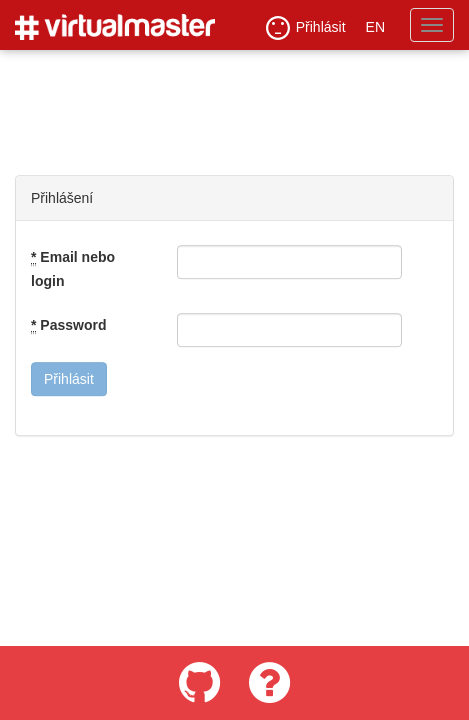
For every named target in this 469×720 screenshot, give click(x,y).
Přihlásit (306, 28)
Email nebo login (73, 269)
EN (375, 27)
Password (68, 325)
